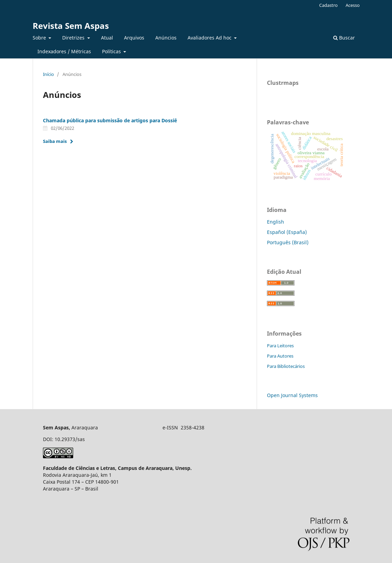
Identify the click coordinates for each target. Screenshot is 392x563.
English (276, 222)
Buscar (344, 38)
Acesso (353, 5)
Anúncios (166, 38)
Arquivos (134, 38)
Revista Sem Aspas (71, 26)
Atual (107, 38)
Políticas (112, 51)
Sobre (40, 38)
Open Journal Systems (292, 395)
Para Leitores (280, 346)
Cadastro (328, 5)
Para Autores (280, 356)
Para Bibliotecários (286, 366)
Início (48, 74)
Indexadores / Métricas (64, 51)
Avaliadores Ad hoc (210, 38)
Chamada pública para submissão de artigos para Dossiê (110, 120)
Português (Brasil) (288, 242)
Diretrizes (74, 38)
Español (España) (287, 232)
